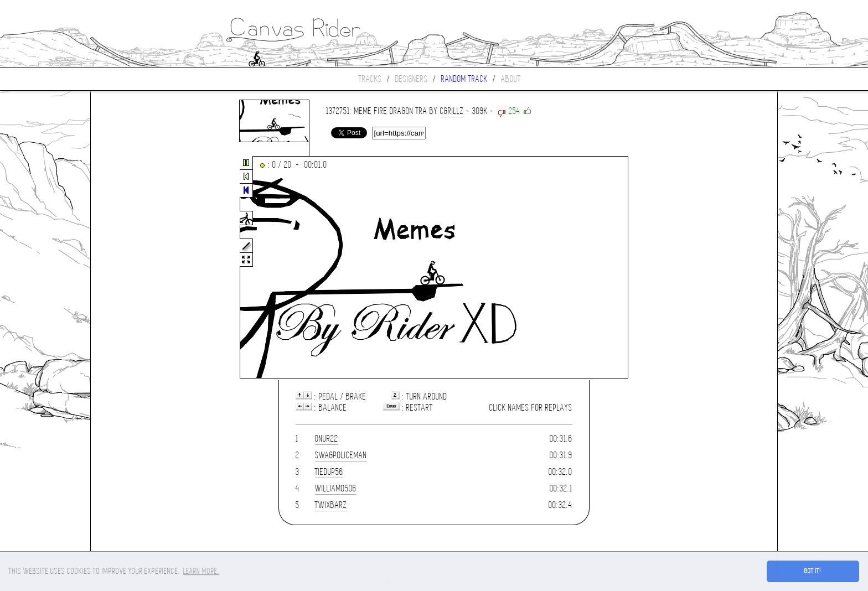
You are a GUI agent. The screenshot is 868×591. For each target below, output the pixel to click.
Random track (464, 79)
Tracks (370, 79)
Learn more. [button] (201, 571)
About (511, 79)
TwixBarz (331, 505)
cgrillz (452, 111)
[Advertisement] (137, 268)
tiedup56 (329, 472)
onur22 (327, 439)
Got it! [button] (813, 571)
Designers (412, 79)
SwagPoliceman (341, 455)
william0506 (336, 488)
